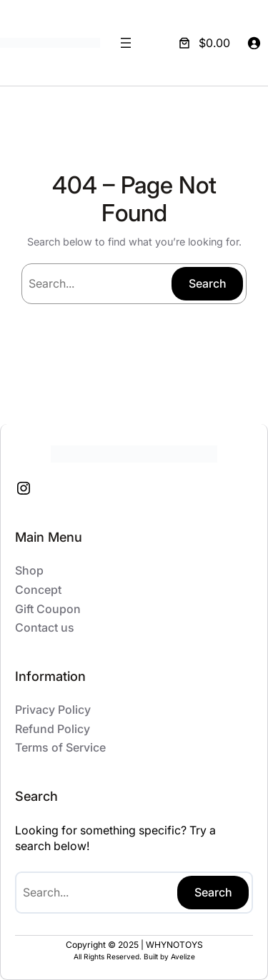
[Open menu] (126, 43)
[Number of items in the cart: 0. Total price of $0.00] (203, 43)
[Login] (254, 43)
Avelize (183, 956)
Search (208, 283)
